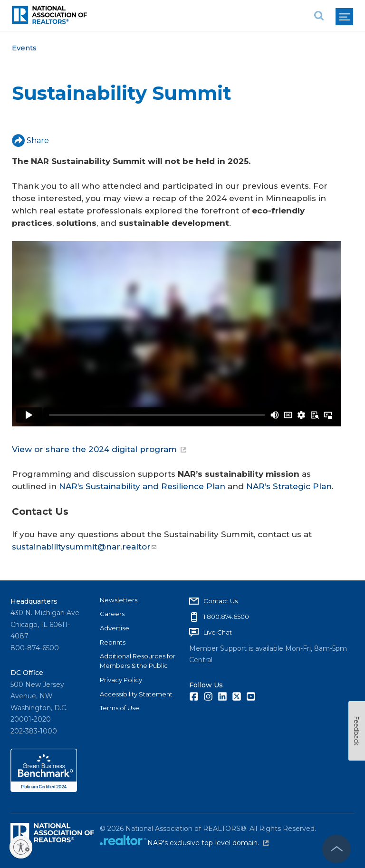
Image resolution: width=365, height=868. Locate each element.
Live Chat (218, 632)
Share (30, 140)
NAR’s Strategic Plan (289, 486)
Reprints (113, 642)
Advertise (115, 628)
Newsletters (119, 600)
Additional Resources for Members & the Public (138, 661)
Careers (112, 614)
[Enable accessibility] (21, 847)
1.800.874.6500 (226, 617)
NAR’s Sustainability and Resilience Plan (142, 486)
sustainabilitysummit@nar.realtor (84, 547)
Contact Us (221, 601)
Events (24, 48)
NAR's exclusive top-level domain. (208, 843)
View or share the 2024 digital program (99, 449)
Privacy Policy (121, 680)
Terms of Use (120, 708)
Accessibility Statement (136, 694)
